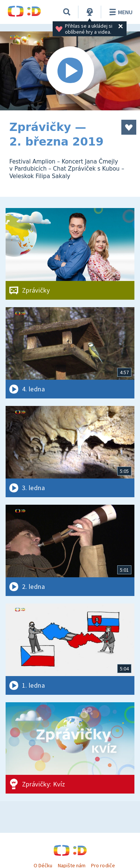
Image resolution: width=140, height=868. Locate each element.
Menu (120, 12)
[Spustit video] (70, 71)
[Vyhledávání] (67, 12)
